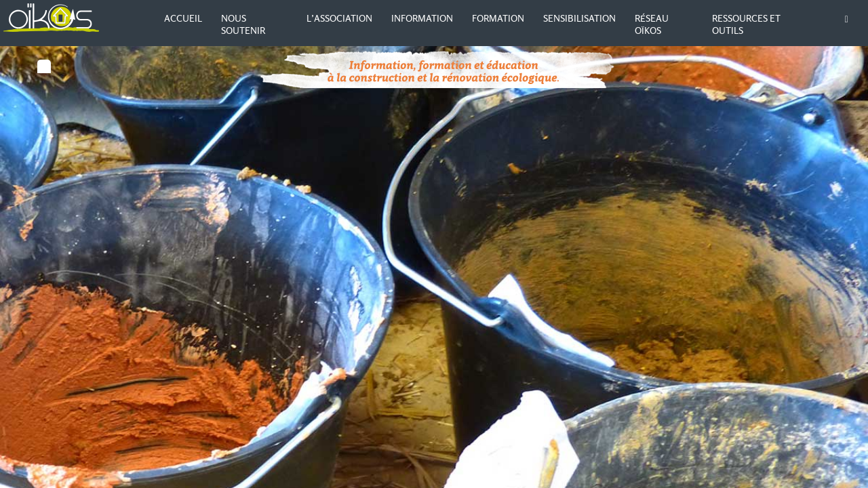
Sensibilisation (579, 18)
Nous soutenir (243, 24)
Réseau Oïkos (652, 24)
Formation (498, 18)
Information (422, 18)
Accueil (183, 18)
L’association (339, 18)
